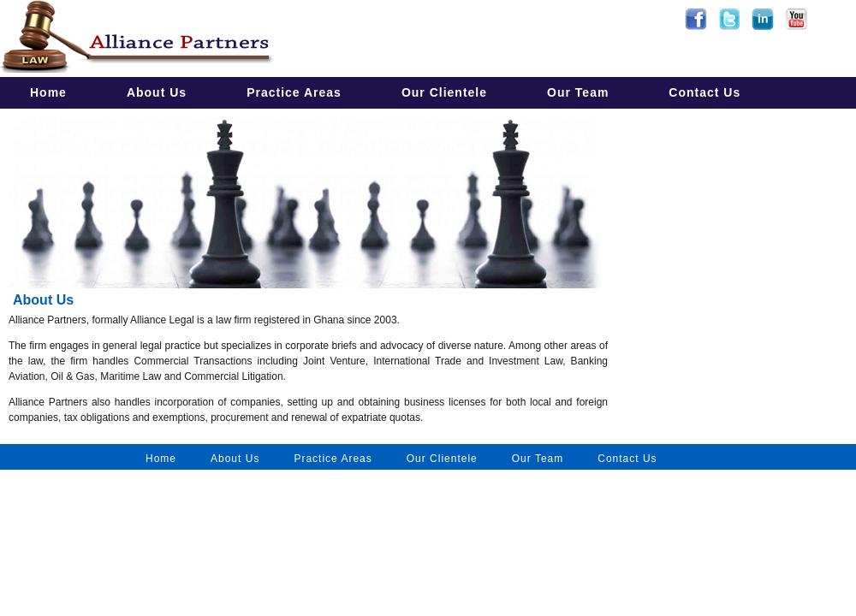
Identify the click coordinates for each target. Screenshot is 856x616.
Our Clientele (444, 92)
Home (48, 92)
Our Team (578, 92)
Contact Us (704, 92)
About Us (157, 92)
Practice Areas (294, 92)
